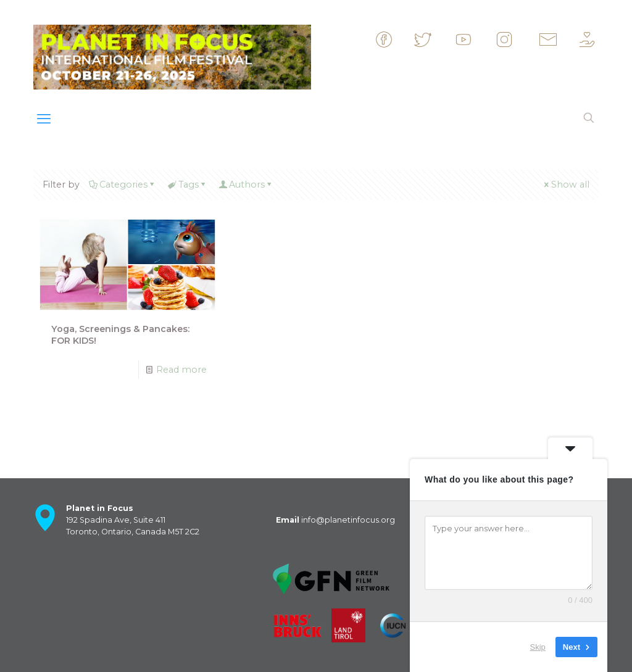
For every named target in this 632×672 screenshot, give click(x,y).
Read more (181, 370)
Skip (538, 647)
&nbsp (395, 39)
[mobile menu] (44, 119)
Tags (187, 185)
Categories (123, 185)
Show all (566, 185)
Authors (246, 185)
